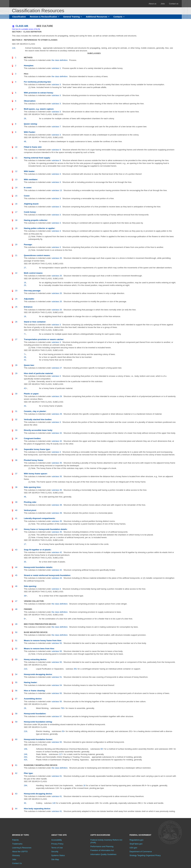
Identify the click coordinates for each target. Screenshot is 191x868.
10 (16, 147)
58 (16, 714)
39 (16, 502)
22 (16, 273)
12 (16, 171)
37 (16, 474)
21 (16, 255)
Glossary (16, 855)
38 (16, 487)
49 (16, 624)
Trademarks (17, 844)
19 (16, 228)
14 (16, 188)
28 (16, 365)
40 (16, 510)
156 (26, 749)
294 (26, 785)
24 (16, 299)
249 (26, 754)
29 (16, 373)
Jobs (163, 4)
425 (26, 760)
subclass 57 (57, 716)
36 (16, 460)
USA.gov (133, 848)
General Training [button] (73, 17)
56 (16, 691)
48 (16, 609)
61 (16, 765)
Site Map (55, 859)
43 (16, 550)
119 (14, 48)
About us (152, 4)
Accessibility (57, 840)
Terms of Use (57, 848)
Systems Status (58, 855)
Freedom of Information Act (102, 850)
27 (16, 339)
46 (16, 586)
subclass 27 (57, 368)
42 (16, 529)
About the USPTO (20, 852)
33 (16, 430)
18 (16, 220)
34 (16, 438)
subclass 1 (56, 68)
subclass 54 (57, 685)
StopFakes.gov (136, 844)
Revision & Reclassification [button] (45, 17)
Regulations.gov (136, 840)
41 (16, 518)
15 (16, 196)
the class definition (60, 60)
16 (16, 204)
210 (26, 669)
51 (16, 640)
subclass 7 (56, 127)
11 (16, 158)
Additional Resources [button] (98, 17)
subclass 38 (57, 505)
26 (16, 322)
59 (16, 722)
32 (16, 419)
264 (26, 757)
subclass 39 (57, 513)
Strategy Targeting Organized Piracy (145, 855)
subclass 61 (57, 776)
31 (16, 411)
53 (16, 659)
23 (16, 291)
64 (16, 809)
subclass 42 (57, 552)
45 (16, 575)
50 (16, 632)
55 (16, 682)
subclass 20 (57, 258)
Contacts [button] (119, 17)
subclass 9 (56, 150)
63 (16, 794)
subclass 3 (56, 84)
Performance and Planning (102, 846)
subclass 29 (57, 396)
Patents (15, 840)
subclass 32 (57, 433)
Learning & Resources (22, 848)
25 (16, 307)
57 (16, 699)
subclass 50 (57, 643)
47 (16, 601)
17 (16, 212)
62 (16, 773)
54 (16, 674)
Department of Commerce (141, 852)
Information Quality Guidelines (103, 854)
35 (16, 449)
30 (16, 394)
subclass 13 (57, 190)
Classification (19, 17)
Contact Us (17, 863)
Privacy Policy (57, 844)
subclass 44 (57, 578)
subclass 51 (57, 677)
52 (16, 649)
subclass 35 (57, 463)
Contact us (174, 4)
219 (26, 731)
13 (16, 179)
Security (55, 852)
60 (16, 739)
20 (16, 245)
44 (16, 567)
